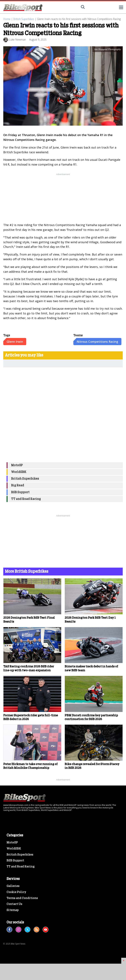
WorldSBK (19, 472)
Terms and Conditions (22, 898)
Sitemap (13, 910)
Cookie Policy (16, 892)
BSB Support (20, 492)
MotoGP (17, 465)
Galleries (13, 886)
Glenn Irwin (15, 342)
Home (7, 19)
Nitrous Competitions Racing (97, 342)
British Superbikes (24, 19)
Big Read (18, 485)
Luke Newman (17, 40)
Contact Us (14, 904)
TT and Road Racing (26, 499)
